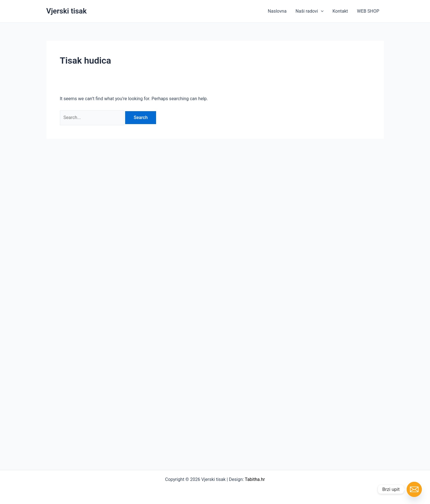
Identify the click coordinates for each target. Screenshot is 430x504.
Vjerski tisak (67, 11)
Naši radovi (309, 11)
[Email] (414, 489)
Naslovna (277, 11)
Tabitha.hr (255, 479)
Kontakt (340, 11)
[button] (321, 11)
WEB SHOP (368, 11)
